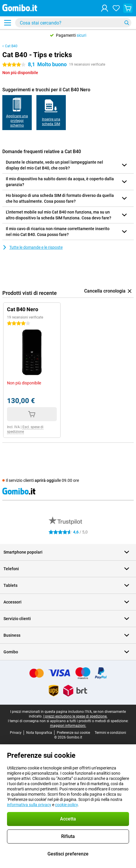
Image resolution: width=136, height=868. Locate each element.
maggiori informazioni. (68, 726)
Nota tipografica (39, 733)
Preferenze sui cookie (73, 733)
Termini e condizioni (110, 733)
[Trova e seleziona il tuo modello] (73, 23)
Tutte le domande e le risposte (32, 247)
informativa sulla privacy (29, 805)
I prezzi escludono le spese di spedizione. (75, 716)
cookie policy (66, 805)
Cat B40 (11, 46)
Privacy (16, 733)
